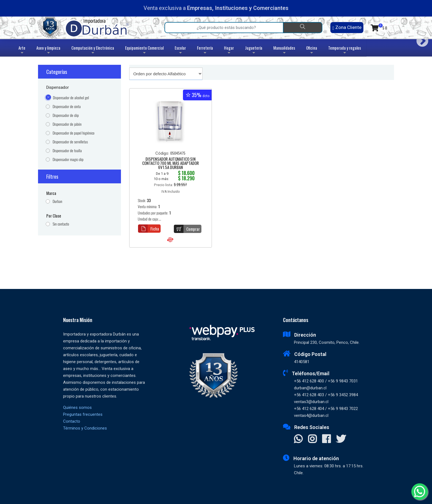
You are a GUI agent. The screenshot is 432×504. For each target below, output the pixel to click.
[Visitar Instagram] (312, 439)
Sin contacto (61, 224)
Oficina (312, 51)
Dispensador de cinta (67, 107)
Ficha (148, 229)
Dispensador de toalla (67, 151)
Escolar (180, 51)
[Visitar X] (341, 439)
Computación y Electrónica (93, 51)
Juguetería (254, 51)
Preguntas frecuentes (83, 414)
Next (420, 39)
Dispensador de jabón (67, 124)
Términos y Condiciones (85, 428)
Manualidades (284, 51)
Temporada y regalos (345, 51)
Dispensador (58, 87)
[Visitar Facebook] (326, 439)
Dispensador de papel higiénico (74, 133)
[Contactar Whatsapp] (298, 439)
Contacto (72, 421)
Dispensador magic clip (68, 159)
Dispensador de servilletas (70, 142)
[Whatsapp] (420, 492)
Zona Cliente (347, 27)
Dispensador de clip (66, 115)
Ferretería (205, 51)
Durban (57, 201)
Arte (22, 51)
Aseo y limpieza (48, 51)
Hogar (229, 51)
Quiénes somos (77, 408)
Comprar (187, 229)
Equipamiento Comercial (144, 51)
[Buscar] (303, 28)
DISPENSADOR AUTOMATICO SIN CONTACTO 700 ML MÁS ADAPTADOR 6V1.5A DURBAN (171, 163)
